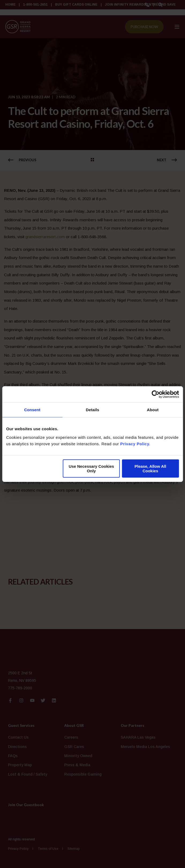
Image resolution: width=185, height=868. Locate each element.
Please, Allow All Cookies (150, 468)
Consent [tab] (32, 410)
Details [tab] (93, 410)
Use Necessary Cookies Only (91, 468)
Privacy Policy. (135, 444)
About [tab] (153, 410)
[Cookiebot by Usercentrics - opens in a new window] (155, 394)
